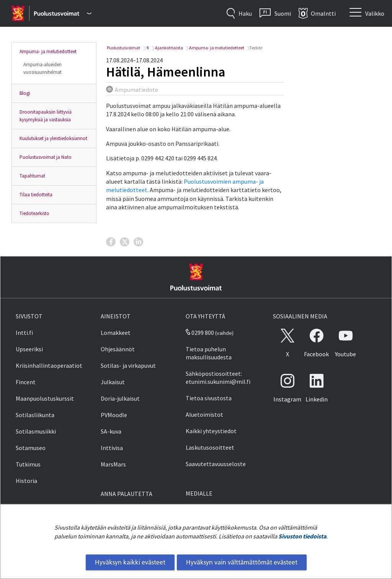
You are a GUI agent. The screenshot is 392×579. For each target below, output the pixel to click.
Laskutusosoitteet (210, 447)
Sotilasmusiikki (36, 431)
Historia (26, 481)
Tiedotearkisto (34, 213)
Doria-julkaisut (120, 398)
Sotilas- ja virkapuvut (128, 365)
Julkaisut (113, 382)
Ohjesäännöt (118, 349)
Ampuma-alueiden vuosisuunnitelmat (42, 68)
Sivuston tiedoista (302, 536)
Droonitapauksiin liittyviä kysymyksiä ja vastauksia (46, 116)
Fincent (26, 382)
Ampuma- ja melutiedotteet (48, 51)
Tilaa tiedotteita (36, 195)
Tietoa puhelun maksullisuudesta (209, 353)
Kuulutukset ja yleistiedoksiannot (53, 138)
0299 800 (200, 333)
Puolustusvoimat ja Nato (46, 157)
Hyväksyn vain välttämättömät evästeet (242, 562)
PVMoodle (114, 415)
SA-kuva (111, 431)
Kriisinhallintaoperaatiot (49, 365)
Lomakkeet (116, 333)
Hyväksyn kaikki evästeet (130, 562)
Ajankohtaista (169, 48)
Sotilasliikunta (35, 415)
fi (147, 48)
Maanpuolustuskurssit (45, 398)
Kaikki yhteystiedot (211, 431)
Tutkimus (28, 464)
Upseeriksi (29, 349)
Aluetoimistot (204, 414)
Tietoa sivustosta (209, 398)
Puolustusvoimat (123, 48)
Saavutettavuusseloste (216, 464)
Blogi (25, 93)
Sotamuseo (31, 448)
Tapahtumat (32, 176)
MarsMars (113, 464)
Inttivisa (112, 448)
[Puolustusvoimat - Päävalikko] (63, 13)
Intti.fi (24, 333)
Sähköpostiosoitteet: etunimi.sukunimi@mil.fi (218, 378)
